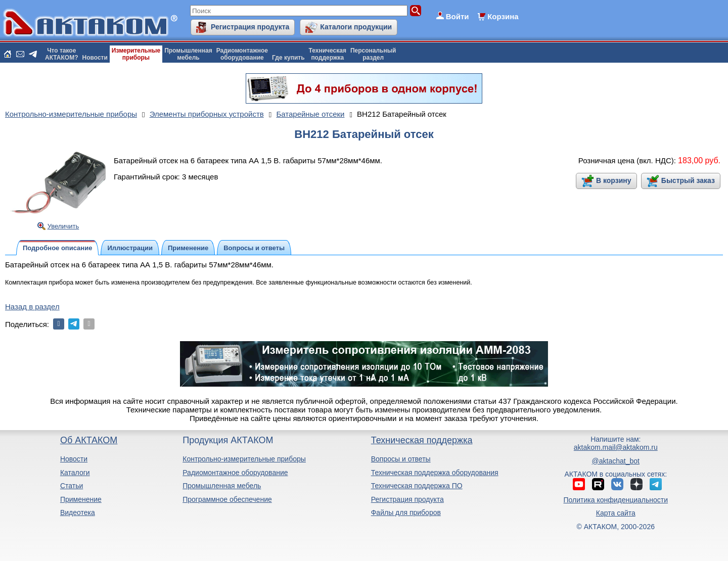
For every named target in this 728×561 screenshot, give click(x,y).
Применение (81, 499)
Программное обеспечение (227, 499)
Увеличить (63, 226)
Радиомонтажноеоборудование (242, 54)
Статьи (72, 486)
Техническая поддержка (422, 440)
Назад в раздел (32, 307)
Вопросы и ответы (401, 459)
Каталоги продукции (356, 27)
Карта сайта (616, 513)
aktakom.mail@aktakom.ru (616, 447)
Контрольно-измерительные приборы (244, 459)
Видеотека (78, 512)
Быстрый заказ (688, 180)
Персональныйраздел (373, 54)
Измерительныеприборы (136, 54)
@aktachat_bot (616, 461)
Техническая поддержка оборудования (435, 473)
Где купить (288, 58)
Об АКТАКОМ (89, 440)
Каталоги (75, 473)
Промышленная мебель (222, 486)
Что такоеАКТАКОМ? (62, 54)
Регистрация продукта (250, 27)
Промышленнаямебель (188, 54)
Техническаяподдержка (328, 54)
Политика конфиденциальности (616, 500)
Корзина (503, 16)
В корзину (614, 180)
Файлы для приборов (406, 512)
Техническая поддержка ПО (417, 486)
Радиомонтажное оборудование (235, 473)
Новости (95, 58)
